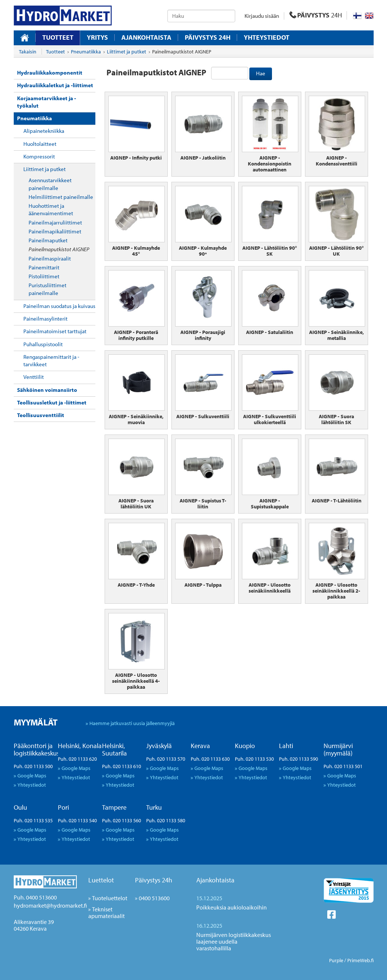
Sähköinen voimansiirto (47, 390)
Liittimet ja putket (45, 169)
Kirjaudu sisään (262, 16)
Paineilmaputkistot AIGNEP (59, 249)
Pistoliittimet (44, 276)
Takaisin (28, 52)
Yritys (97, 37)
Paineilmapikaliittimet (55, 231)
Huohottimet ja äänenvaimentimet (51, 209)
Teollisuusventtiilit (41, 415)
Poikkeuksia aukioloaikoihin (232, 907)
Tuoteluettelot (110, 898)
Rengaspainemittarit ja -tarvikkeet (51, 360)
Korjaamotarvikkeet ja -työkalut (47, 102)
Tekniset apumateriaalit (106, 912)
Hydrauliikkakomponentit (50, 73)
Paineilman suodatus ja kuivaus (59, 306)
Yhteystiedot (267, 37)
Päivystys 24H (208, 37)
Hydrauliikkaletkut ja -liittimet (55, 85)
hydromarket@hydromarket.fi (50, 905)
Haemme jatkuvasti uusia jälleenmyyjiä (132, 723)
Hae (261, 73)
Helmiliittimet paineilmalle (61, 197)
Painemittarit (44, 267)
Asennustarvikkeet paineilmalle (50, 184)
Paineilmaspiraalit (50, 258)
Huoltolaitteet (40, 144)
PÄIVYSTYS (316, 15)
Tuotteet (58, 37)
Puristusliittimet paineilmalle (47, 289)
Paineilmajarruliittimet (55, 222)
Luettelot (101, 880)
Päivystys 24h (154, 880)
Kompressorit (39, 156)
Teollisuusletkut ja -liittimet (52, 402)
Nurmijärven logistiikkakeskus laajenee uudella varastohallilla (234, 941)
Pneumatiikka (35, 118)
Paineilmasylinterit (45, 319)
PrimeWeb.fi (360, 960)
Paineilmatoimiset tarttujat (55, 331)
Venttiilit (34, 377)
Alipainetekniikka (44, 131)
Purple (336, 960)
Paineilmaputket (48, 240)
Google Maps (32, 775)
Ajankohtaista (146, 37)
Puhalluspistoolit (43, 344)
